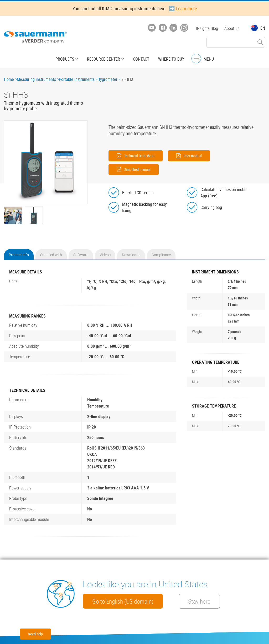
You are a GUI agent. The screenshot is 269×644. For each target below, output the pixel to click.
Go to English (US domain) (123, 601)
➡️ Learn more (183, 8)
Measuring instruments (36, 79)
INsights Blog (207, 28)
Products (65, 59)
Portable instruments (77, 79)
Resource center (104, 59)
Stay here (199, 601)
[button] (46, 162)
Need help (35, 634)
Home (9, 79)
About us (232, 28)
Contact (141, 59)
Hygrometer (107, 79)
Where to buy (171, 59)
